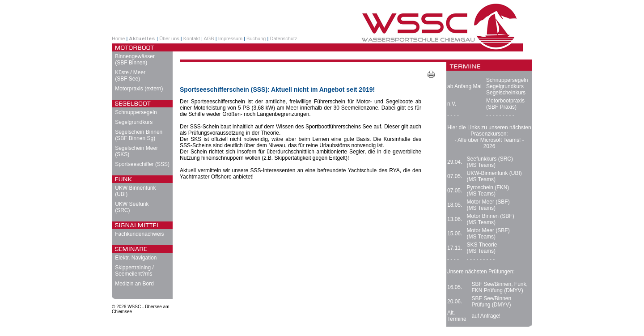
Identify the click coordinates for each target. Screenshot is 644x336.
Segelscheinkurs (506, 93)
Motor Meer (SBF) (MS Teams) (488, 205)
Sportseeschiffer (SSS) (142, 164)
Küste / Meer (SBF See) (130, 76)
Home (118, 38)
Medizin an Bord (134, 284)
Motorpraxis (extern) (139, 89)
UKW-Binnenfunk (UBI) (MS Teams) (494, 176)
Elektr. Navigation (136, 258)
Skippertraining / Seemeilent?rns (134, 271)
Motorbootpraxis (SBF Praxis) (505, 104)
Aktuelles (142, 38)
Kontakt (192, 38)
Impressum (230, 38)
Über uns (169, 38)
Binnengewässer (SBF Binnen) (135, 60)
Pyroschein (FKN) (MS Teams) (488, 191)
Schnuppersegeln (136, 112)
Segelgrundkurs (134, 122)
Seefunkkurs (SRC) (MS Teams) (490, 162)
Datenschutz (283, 38)
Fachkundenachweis (139, 234)
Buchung (256, 38)
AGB (209, 38)
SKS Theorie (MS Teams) (482, 248)
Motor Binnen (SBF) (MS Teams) (491, 219)
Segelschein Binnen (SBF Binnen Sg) (139, 135)
